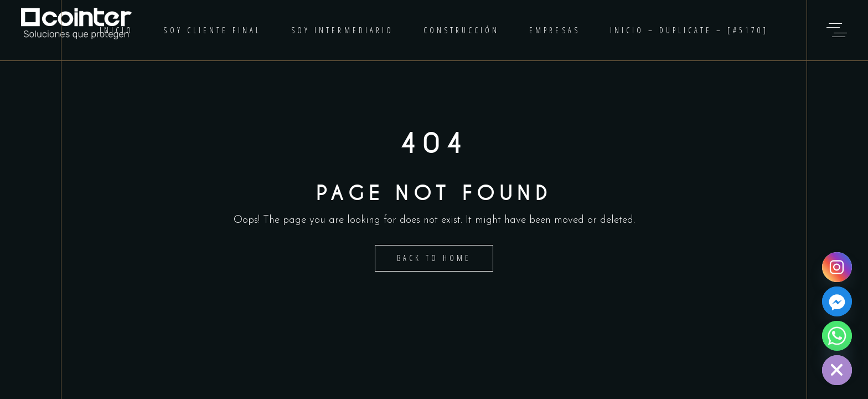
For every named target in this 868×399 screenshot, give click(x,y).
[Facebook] (837, 301)
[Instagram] (837, 267)
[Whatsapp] (837, 336)
